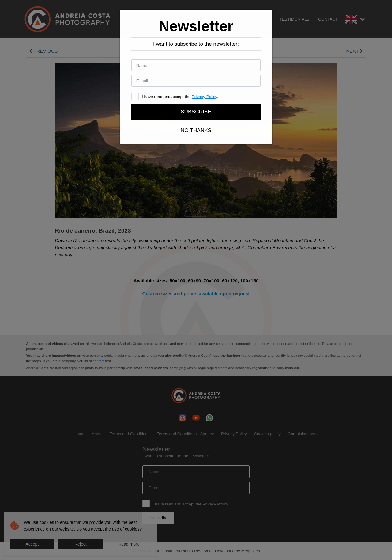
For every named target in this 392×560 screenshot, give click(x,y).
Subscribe (196, 112)
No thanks (196, 130)
